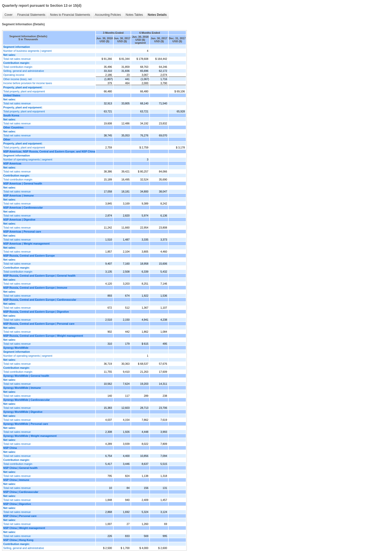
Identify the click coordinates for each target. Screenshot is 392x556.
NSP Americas (12, 163)
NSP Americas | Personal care (22, 232)
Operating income (14, 75)
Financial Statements (31, 15)
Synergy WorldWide (16, 348)
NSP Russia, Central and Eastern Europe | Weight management (43, 336)
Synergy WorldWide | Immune (22, 388)
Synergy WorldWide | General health (26, 376)
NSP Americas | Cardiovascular (23, 208)
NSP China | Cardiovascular (21, 492)
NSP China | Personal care (20, 516)
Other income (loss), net (18, 79)
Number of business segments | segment (28, 51)
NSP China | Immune (16, 480)
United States (12, 95)
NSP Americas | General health (23, 183)
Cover (9, 15)
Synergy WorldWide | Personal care (26, 424)
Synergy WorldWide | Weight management (30, 436)
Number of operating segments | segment (28, 159)
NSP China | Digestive (17, 504)
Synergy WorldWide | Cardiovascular (27, 400)
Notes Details (157, 15)
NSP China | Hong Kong (18, 540)
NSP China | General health (20, 468)
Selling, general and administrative (24, 71)
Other (7, 139)
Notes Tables (134, 15)
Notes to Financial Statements (70, 15)
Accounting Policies (108, 15)
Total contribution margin (18, 67)
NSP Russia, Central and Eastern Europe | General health (39, 276)
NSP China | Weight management (24, 528)
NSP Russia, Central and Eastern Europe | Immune (35, 288)
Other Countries (13, 127)
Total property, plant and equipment (24, 91)
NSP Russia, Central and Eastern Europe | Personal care (39, 324)
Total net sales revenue (17, 59)
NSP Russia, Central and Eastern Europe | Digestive (36, 312)
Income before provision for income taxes (28, 83)
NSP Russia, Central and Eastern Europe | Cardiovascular (40, 300)
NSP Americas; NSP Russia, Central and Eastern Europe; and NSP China (49, 151)
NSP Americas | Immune (19, 196)
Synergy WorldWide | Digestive (23, 412)
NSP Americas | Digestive (19, 220)
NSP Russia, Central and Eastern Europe (29, 256)
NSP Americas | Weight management (26, 244)
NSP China (10, 448)
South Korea (11, 115)
